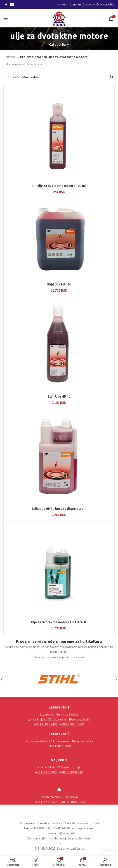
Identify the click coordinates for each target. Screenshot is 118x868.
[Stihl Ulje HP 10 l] (59, 239)
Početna (9, 57)
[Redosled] (111, 77)
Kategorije (57, 45)
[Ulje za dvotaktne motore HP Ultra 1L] (59, 570)
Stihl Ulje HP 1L (59, 397)
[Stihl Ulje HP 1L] (59, 345)
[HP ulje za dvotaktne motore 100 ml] (59, 134)
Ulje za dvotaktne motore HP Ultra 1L (59, 622)
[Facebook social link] (6, 5)
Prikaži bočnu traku (23, 77)
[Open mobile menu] (6, 18)
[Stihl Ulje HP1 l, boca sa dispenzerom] (59, 457)
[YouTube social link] (12, 5)
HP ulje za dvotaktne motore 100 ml (59, 186)
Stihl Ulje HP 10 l (59, 284)
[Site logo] (59, 18)
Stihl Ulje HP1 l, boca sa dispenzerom (59, 509)
